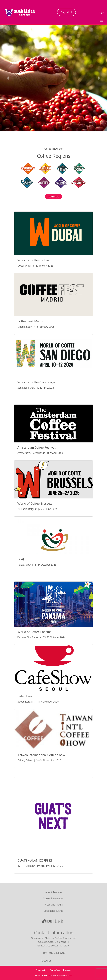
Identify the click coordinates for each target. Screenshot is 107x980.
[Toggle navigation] (101, 20)
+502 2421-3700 (56, 953)
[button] (8, 78)
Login (101, 12)
